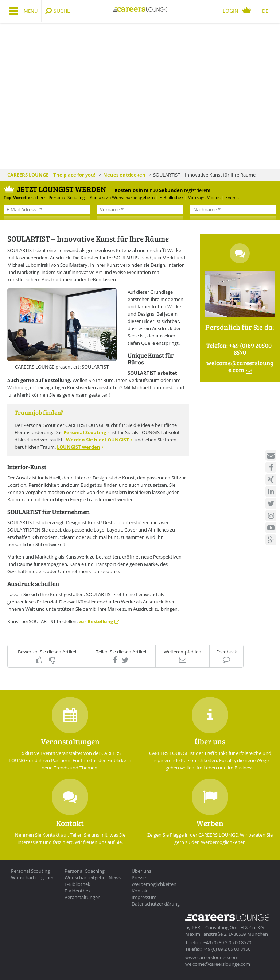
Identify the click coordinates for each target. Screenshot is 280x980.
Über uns (141, 871)
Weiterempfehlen (182, 652)
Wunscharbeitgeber (32, 877)
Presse (139, 877)
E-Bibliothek (77, 884)
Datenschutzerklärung (156, 904)
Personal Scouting (85, 432)
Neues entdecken (124, 175)
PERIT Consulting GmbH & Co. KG (228, 927)
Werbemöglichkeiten (154, 884)
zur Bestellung (96, 621)
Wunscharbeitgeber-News (93, 877)
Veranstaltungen (83, 897)
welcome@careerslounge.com (218, 964)
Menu (31, 11)
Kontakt (140, 891)
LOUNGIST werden (79, 447)
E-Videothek (78, 891)
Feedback (227, 652)
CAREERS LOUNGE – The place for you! (51, 175)
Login (231, 11)
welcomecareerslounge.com (240, 366)
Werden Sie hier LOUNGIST (98, 440)
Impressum (144, 897)
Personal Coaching (85, 871)
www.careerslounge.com (212, 957)
